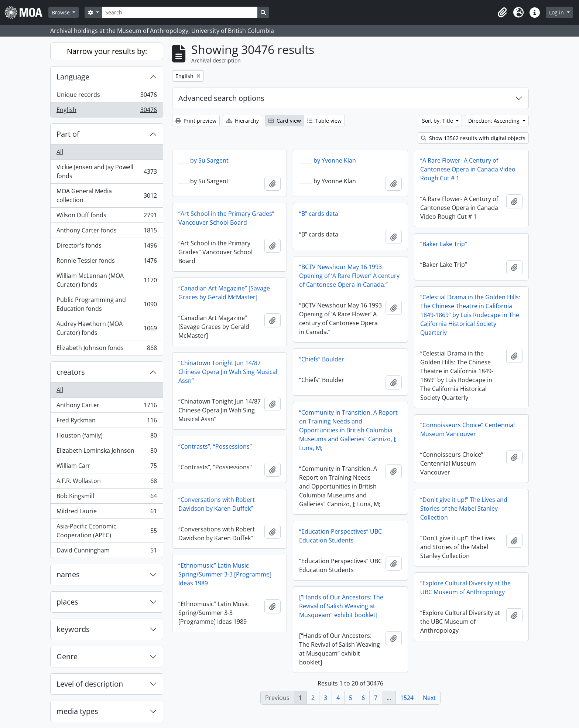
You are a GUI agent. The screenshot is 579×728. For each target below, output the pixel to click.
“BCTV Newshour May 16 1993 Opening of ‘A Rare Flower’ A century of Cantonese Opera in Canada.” (349, 276)
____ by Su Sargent (203, 160)
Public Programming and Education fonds (107, 304)
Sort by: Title (438, 121)
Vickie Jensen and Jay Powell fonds (107, 171)
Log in (557, 12)
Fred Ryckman (107, 422)
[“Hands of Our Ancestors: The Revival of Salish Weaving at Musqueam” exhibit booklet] (341, 606)
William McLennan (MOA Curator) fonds (107, 280)
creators (71, 372)
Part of (68, 134)
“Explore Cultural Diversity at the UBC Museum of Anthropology (465, 588)
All (60, 152)
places (67, 602)
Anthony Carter (107, 407)
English (107, 111)
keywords (73, 629)
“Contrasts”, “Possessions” (215, 446)
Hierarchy (242, 121)
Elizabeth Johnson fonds (107, 349)
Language (73, 77)
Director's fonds (107, 247)
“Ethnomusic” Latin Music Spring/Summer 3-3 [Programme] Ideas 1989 (225, 574)
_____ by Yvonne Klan (328, 160)
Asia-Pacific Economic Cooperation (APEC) (107, 531)
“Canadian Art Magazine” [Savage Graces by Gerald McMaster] (224, 293)
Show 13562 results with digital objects (473, 138)
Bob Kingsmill (107, 498)
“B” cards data (319, 214)
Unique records (107, 96)
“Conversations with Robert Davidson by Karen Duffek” (217, 504)
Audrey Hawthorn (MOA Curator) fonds (107, 328)
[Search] (180, 12)
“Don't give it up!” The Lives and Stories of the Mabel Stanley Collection (464, 508)
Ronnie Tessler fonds (107, 262)
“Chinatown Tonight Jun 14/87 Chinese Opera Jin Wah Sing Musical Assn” (228, 372)
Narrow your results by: (107, 51)
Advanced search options (221, 98)
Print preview (196, 121)
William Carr (107, 467)
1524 (407, 698)
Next (429, 698)
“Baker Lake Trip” (444, 244)
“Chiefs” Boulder (322, 359)
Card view (285, 121)
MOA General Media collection (107, 195)
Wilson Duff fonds (107, 217)
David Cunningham (107, 552)
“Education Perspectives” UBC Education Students (340, 536)
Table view (324, 121)
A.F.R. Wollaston (107, 482)
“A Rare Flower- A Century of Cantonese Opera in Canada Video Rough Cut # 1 (468, 169)
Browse (61, 12)
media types (77, 711)
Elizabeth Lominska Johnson (107, 452)
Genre (67, 656)
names (68, 574)
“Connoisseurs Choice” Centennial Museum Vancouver (467, 429)
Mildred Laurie (107, 513)
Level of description (90, 684)
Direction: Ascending (495, 121)
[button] (502, 13)
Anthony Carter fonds (107, 232)
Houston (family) (107, 437)
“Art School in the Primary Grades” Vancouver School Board (226, 218)
